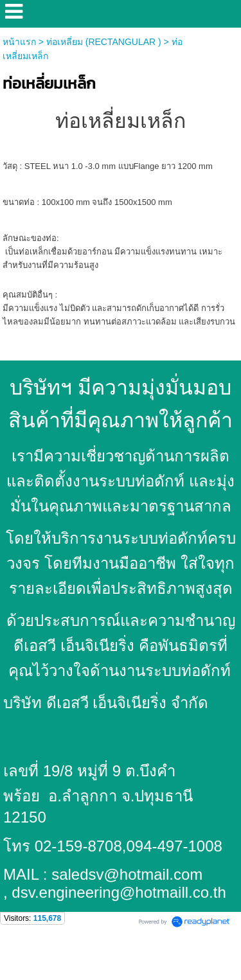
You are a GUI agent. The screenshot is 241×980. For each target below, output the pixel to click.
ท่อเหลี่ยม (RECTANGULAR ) (104, 42)
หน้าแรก (19, 42)
